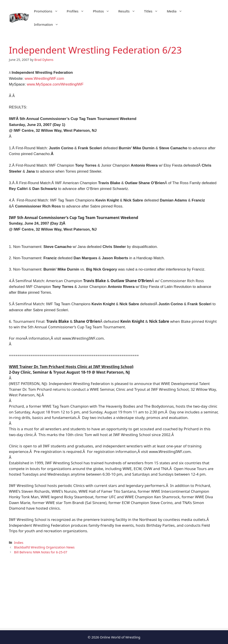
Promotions (48, 11)
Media (177, 11)
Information (49, 24)
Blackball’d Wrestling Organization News (44, 547)
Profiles (78, 11)
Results (129, 11)
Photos (103, 11)
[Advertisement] (114, 597)
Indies (19, 543)
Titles (153, 11)
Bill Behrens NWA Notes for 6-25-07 (41, 552)
